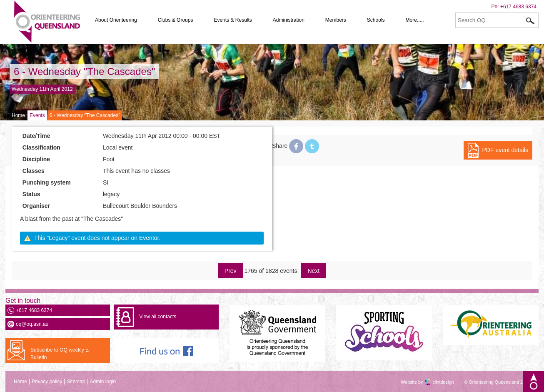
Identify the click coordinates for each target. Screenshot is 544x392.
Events (37, 115)
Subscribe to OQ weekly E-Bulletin (60, 354)
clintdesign (436, 382)
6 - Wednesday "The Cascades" (84, 71)
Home (18, 115)
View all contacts (158, 317)
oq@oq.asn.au (32, 324)
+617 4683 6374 (518, 7)
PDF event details (505, 150)
